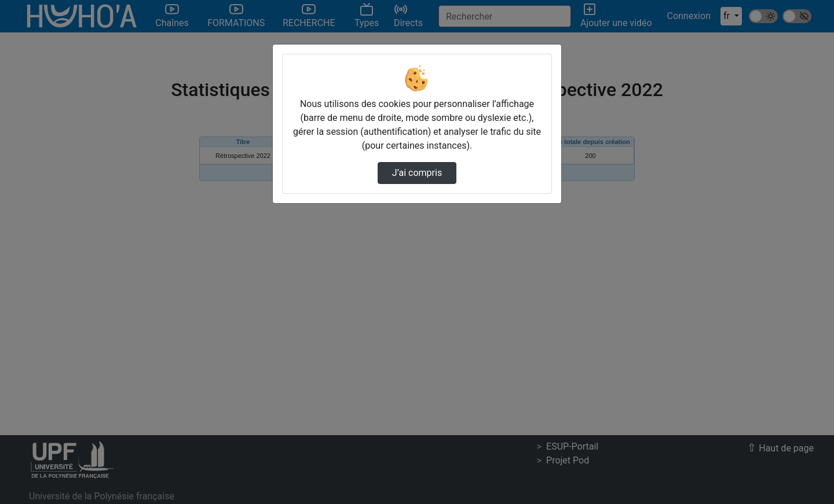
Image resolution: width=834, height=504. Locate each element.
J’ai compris (417, 173)
